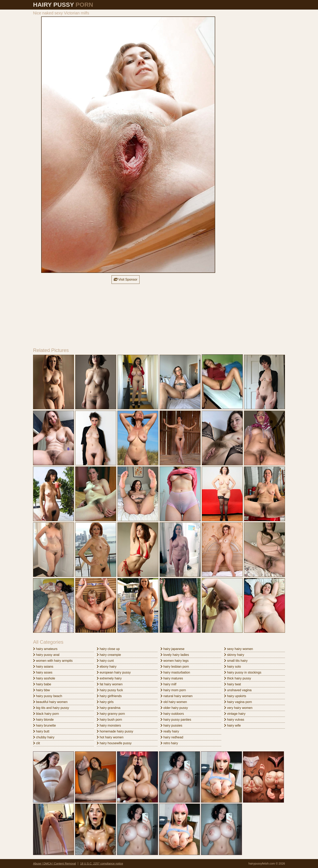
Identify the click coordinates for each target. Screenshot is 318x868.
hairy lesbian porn (175, 667)
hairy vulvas (234, 720)
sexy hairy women (239, 649)
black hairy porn (46, 714)
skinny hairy (234, 655)
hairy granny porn (111, 714)
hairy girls (105, 702)
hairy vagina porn (238, 702)
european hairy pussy (114, 672)
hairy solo (233, 667)
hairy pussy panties (176, 720)
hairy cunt (105, 661)
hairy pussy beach (48, 696)
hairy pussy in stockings (243, 672)
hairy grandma (109, 708)
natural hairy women (177, 696)
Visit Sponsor (126, 279)
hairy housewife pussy (114, 743)
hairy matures (172, 678)
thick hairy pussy (238, 678)
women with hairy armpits (53, 661)
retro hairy (169, 743)
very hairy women (238, 708)
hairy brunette (44, 725)
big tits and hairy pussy (51, 708)
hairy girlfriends (109, 696)
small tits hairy (236, 661)
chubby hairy (44, 737)
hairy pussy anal (46, 655)
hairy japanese (172, 649)
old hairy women (174, 702)
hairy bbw (41, 690)
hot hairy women (110, 737)
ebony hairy (107, 667)
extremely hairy (109, 678)
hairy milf (168, 684)
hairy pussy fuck (110, 690)
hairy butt (41, 731)
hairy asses (43, 672)
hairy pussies (171, 725)
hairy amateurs (45, 649)
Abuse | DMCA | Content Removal (54, 864)
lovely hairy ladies (175, 655)
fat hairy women (110, 684)
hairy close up (108, 649)
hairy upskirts (235, 696)
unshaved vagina (238, 690)
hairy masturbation (175, 672)
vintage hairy (235, 714)
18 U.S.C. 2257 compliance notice (102, 864)
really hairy (170, 731)
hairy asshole (44, 678)
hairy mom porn (173, 690)
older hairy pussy (174, 708)
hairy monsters (109, 725)
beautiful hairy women (50, 702)
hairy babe (42, 684)
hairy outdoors (172, 714)
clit (37, 743)
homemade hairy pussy (115, 731)
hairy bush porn (109, 720)
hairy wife (232, 725)
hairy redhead (172, 737)
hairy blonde (43, 720)
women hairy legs (175, 661)
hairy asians (43, 667)
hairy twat (233, 684)
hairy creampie (109, 655)
